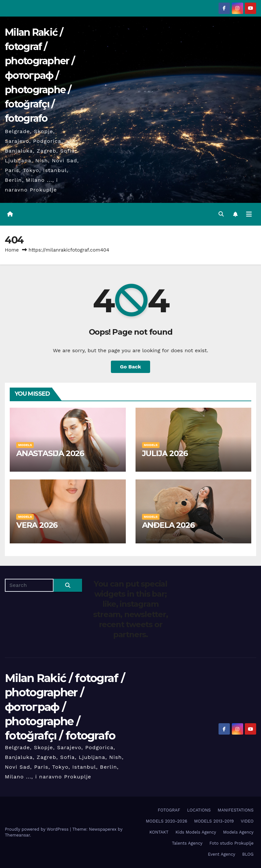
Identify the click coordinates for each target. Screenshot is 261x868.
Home (12, 250)
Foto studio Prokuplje (231, 843)
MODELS (25, 445)
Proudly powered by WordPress (37, 829)
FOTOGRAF (169, 810)
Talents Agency (187, 843)
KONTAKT (159, 832)
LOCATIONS (199, 810)
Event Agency (221, 854)
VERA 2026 (37, 525)
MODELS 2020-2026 (167, 821)
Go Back (130, 367)
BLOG (248, 854)
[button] (221, 214)
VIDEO (247, 821)
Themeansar (17, 835)
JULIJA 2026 (165, 453)
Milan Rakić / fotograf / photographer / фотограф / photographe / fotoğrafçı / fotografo (40, 75)
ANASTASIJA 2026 (50, 453)
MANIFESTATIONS (236, 810)
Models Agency (238, 832)
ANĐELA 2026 (168, 525)
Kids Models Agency (196, 832)
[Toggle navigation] (249, 214)
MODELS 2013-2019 (214, 821)
